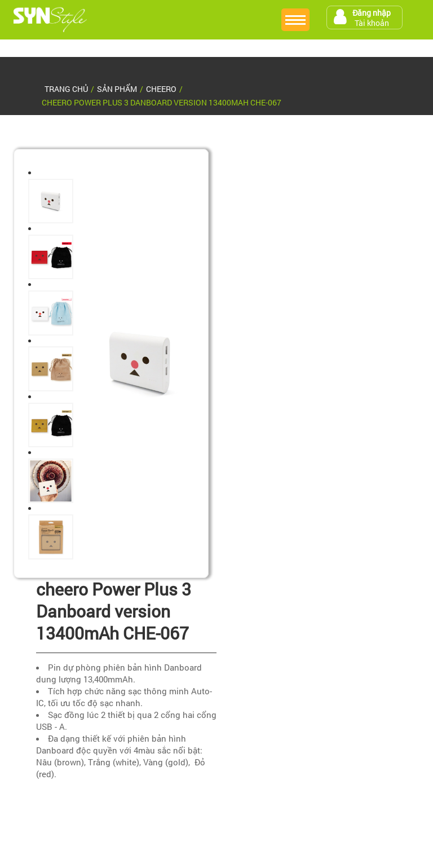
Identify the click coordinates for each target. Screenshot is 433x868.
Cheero (161, 89)
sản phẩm (117, 89)
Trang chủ (66, 89)
